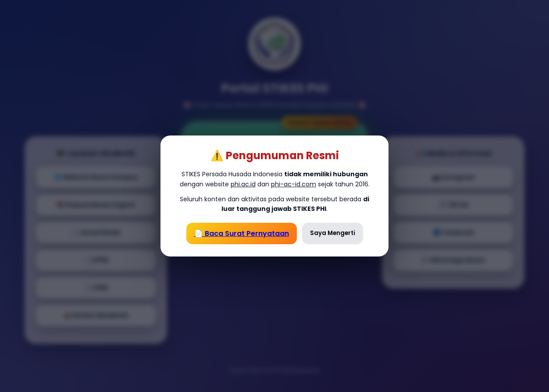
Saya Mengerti (333, 233)
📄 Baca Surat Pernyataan (242, 233)
